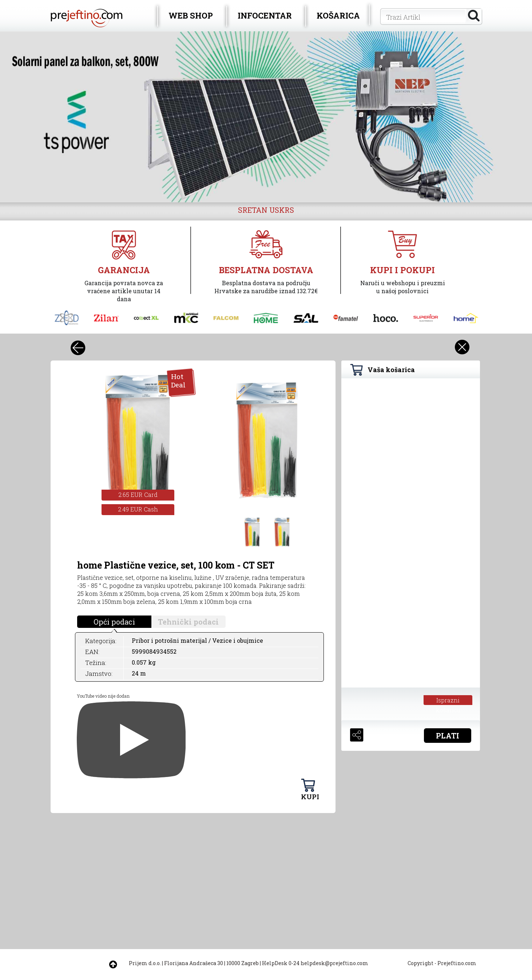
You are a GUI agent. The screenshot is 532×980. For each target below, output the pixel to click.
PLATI (448, 736)
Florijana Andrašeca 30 (194, 963)
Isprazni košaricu (448, 701)
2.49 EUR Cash (138, 509)
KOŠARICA (338, 15)
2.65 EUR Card (138, 495)
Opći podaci (114, 622)
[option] (266, 117)
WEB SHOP (191, 15)
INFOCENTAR (265, 15)
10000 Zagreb (243, 963)
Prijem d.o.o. (145, 963)
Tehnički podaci (188, 622)
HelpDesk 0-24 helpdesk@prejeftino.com (315, 963)
